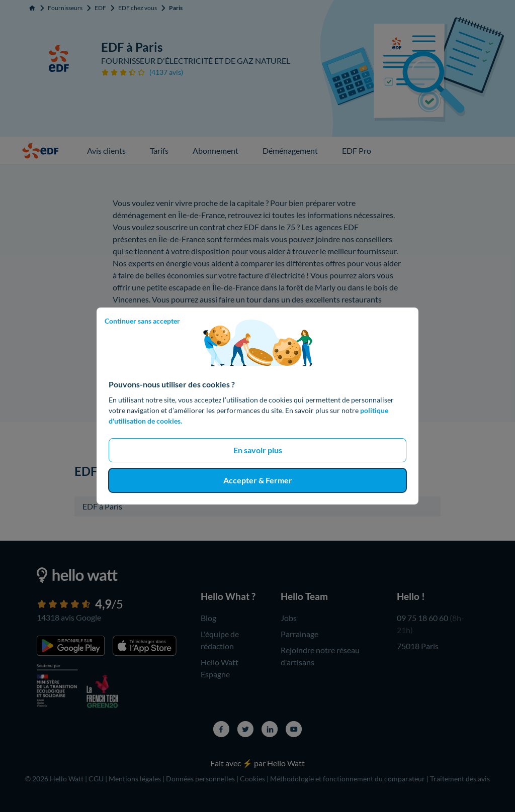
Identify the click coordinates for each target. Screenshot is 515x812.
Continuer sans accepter (142, 321)
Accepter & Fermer (258, 480)
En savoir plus (258, 450)
